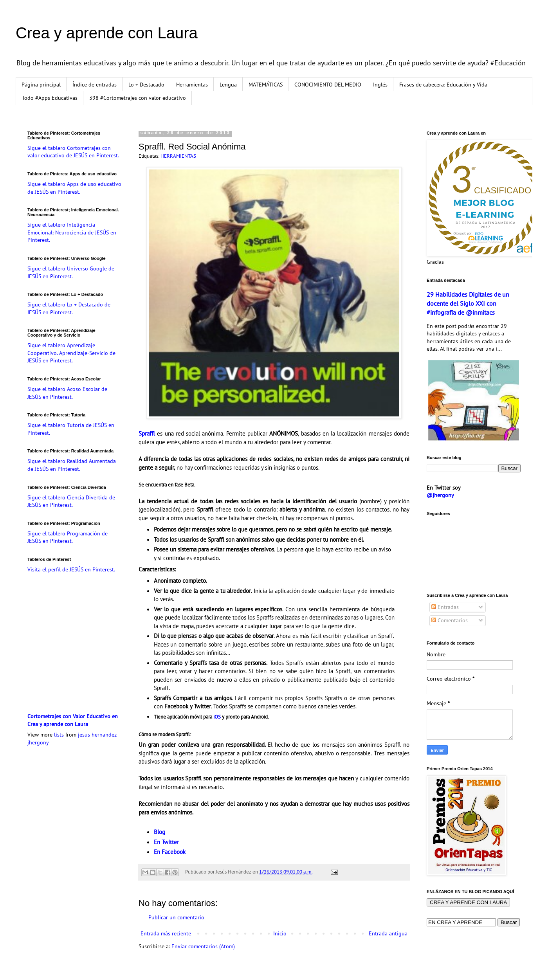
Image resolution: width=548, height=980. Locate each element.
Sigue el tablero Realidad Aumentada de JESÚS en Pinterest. (72, 465)
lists (59, 735)
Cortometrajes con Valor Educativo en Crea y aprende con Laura (73, 720)
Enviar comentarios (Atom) (203, 946)
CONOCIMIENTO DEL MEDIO (328, 85)
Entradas (445, 607)
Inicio (280, 933)
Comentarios (450, 620)
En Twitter (166, 842)
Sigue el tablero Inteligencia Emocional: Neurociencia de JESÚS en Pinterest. (72, 232)
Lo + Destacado (146, 85)
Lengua (228, 85)
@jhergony (440, 495)
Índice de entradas (95, 85)
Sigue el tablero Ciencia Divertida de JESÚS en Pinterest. (71, 501)
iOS (217, 717)
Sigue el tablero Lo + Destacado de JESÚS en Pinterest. (69, 308)
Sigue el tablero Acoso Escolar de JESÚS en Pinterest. (67, 393)
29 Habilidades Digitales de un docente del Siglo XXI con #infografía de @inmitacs (468, 303)
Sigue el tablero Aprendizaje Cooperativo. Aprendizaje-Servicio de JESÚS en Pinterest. (71, 353)
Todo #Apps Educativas (50, 98)
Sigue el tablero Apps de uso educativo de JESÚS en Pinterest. (74, 188)
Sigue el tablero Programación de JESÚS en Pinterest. (68, 537)
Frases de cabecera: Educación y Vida (443, 85)
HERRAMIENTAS (178, 156)
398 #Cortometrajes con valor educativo (138, 98)
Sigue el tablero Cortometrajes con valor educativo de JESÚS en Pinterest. (73, 152)
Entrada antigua (388, 933)
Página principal (41, 85)
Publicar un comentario (176, 917)
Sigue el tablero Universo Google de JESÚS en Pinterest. (71, 272)
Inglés (380, 85)
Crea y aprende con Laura (107, 33)
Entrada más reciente (166, 933)
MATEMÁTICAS (266, 85)
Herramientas (192, 85)
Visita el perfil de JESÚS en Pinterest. (71, 569)
